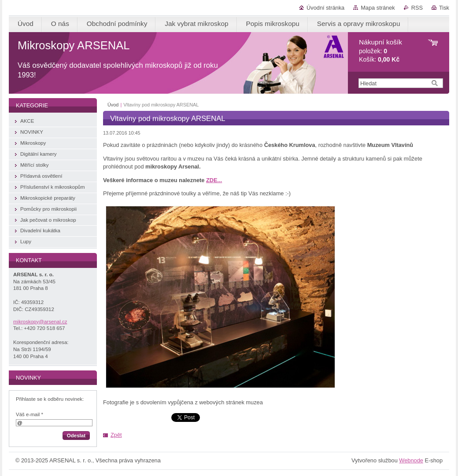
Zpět (116, 435)
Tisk (444, 8)
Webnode (411, 460)
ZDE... (214, 180)
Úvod (113, 105)
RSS (417, 8)
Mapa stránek (378, 8)
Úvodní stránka (325, 8)
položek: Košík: (380, 51)
